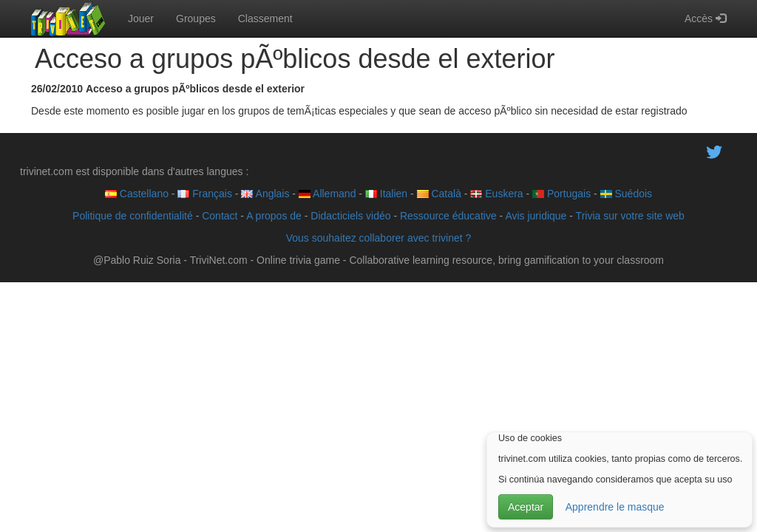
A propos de (274, 216)
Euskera (496, 194)
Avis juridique (536, 216)
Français (205, 194)
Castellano (137, 194)
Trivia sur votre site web (630, 216)
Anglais (265, 194)
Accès (705, 18)
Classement (265, 18)
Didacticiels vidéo (350, 216)
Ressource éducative (448, 216)
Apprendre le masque (615, 507)
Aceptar (526, 507)
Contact (220, 216)
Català (439, 194)
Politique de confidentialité (133, 216)
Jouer (141, 18)
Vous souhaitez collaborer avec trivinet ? (379, 238)
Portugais (561, 194)
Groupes (196, 18)
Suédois (626, 194)
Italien (386, 194)
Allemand (327, 194)
